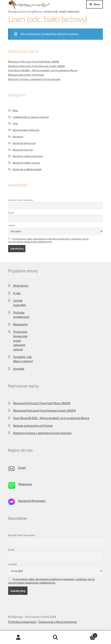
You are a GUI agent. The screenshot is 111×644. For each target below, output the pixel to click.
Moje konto (21, 285)
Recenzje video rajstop (26, 163)
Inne (15, 123)
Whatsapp (25, 484)
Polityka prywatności (22, 622)
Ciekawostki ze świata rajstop (31, 117)
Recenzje (18, 137)
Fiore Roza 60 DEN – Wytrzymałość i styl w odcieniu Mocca (43, 70)
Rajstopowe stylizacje (26, 130)
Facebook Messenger (32, 501)
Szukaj (55, 637)
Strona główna (32, 11)
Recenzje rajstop (23, 150)
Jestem (12, 225)
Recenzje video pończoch (28, 156)
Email (11, 213)
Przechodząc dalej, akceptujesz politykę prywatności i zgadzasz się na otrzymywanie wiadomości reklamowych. (48, 240)
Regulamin (20, 324)
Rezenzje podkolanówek (27, 169)
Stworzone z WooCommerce (58, 622)
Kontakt (19, 369)
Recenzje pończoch (24, 143)
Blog (15, 110)
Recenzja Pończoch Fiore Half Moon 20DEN (34, 62)
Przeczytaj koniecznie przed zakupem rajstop (20, 340)
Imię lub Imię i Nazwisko (21, 200)
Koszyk (86, 635)
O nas (17, 293)
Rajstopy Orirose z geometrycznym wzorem (34, 79)
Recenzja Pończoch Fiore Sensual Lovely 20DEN (36, 66)
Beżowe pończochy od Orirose (26, 75)
